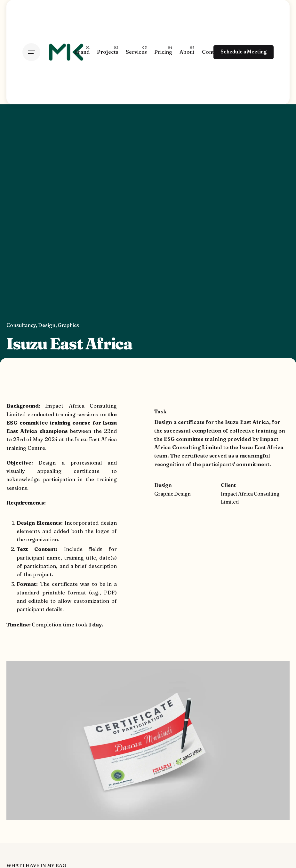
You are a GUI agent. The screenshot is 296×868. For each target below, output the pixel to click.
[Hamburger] (31, 52)
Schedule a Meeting (244, 52)
